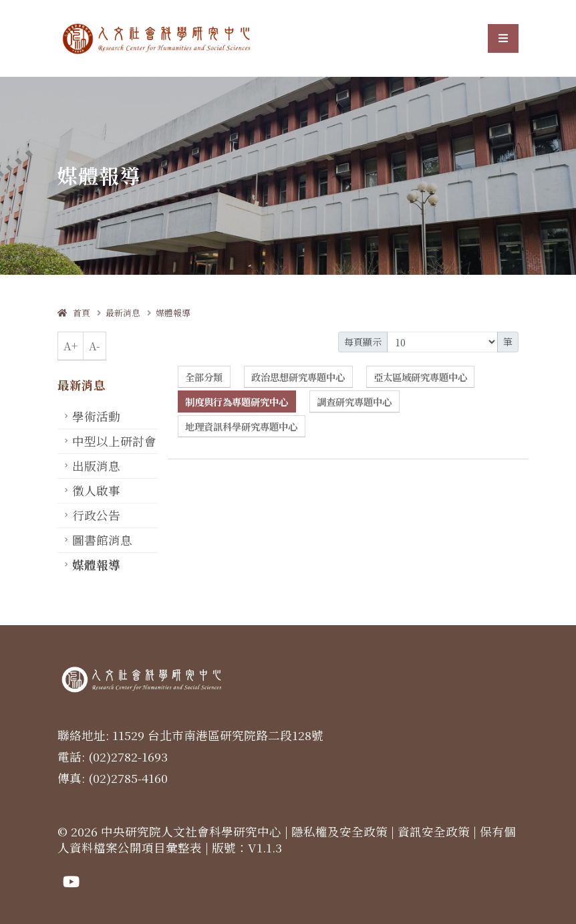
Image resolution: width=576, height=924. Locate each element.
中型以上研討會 (114, 441)
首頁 (74, 313)
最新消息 (123, 313)
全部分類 (204, 377)
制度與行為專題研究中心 (237, 401)
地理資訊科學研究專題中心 (241, 426)
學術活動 (96, 416)
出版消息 (96, 466)
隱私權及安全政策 (339, 831)
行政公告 (96, 515)
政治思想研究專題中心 (298, 377)
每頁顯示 (363, 342)
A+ (70, 346)
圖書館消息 (102, 540)
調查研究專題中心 (354, 401)
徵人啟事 (96, 490)
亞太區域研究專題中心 (420, 377)
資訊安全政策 (434, 831)
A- (95, 346)
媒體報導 (173, 313)
